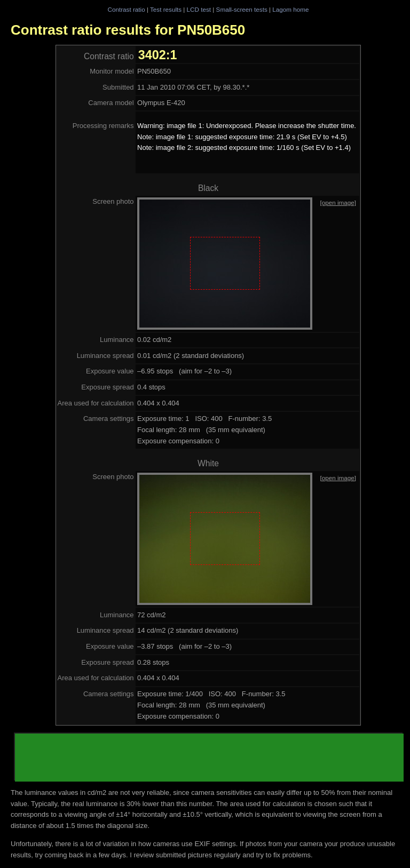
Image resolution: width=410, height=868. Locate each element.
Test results (166, 9)
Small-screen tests (242, 9)
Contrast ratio (126, 9)
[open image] (338, 202)
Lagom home (290, 9)
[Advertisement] (209, 758)
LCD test (199, 9)
